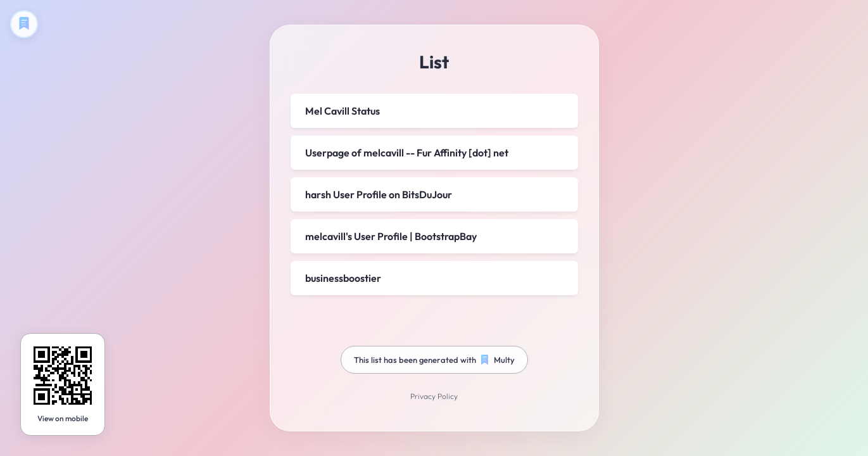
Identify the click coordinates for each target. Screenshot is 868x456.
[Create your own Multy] (24, 24)
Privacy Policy (434, 397)
